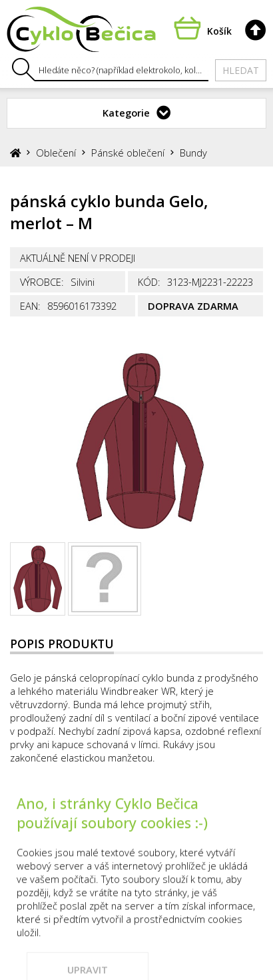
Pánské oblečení (128, 153)
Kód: (149, 282)
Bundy (193, 153)
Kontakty (148, 815)
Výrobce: (42, 282)
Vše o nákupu (228, 815)
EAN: (30, 306)
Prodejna (79, 815)
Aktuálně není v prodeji (78, 258)
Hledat (241, 70)
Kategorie (126, 113)
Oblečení (56, 153)
